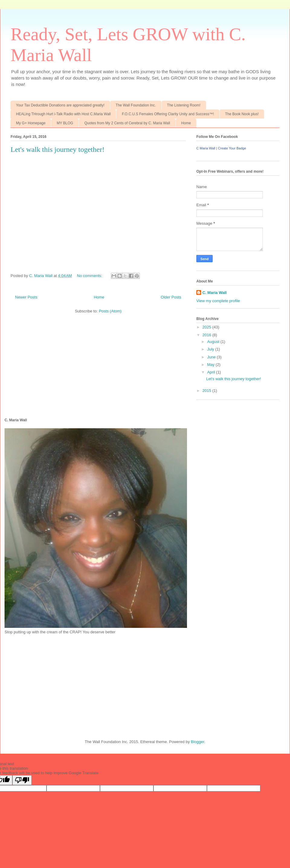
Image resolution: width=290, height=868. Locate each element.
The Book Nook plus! (242, 114)
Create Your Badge (232, 148)
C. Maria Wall (214, 293)
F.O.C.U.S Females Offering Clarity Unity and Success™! (168, 114)
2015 (207, 391)
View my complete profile (218, 301)
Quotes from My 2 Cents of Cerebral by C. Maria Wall (127, 123)
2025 (207, 327)
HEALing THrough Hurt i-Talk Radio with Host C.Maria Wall (63, 114)
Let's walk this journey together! (58, 149)
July (211, 349)
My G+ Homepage (31, 123)
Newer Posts (26, 297)
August (214, 342)
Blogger (198, 742)
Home (186, 123)
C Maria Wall (206, 148)
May (211, 365)
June (212, 357)
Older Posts (171, 297)
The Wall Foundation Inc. (136, 105)
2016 (207, 335)
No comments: (90, 276)
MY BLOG (65, 123)
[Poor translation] (22, 780)
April (212, 372)
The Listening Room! (184, 105)
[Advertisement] (50, 682)
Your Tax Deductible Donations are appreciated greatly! (60, 105)
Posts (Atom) (110, 311)
